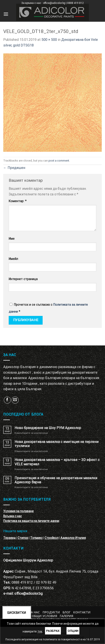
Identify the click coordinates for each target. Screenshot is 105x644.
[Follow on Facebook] (7, 400)
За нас (34, 612)
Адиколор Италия (73, 538)
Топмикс (36, 538)
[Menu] (6, 14)
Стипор (23, 538)
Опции (73, 631)
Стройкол (52, 538)
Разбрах (53, 631)
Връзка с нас (12, 516)
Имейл (13, 259)
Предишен (14, 168)
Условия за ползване (18, 511)
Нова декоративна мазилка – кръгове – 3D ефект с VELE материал (57, 462)
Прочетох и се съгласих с (48, 308)
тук (40, 631)
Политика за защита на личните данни (31, 521)
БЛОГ (67, 612)
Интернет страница (23, 279)
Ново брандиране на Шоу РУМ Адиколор (48, 428)
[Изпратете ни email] (15, 400)
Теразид (9, 538)
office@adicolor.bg (28, 594)
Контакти (82, 612)
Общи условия (44, 616)
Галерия (67, 616)
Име (12, 239)
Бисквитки (17, 613)
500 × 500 (49, 40)
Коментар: (18, 201)
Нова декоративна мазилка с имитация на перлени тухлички (57, 444)
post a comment (59, 161)
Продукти (51, 612)
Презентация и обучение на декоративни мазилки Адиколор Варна (56, 480)
